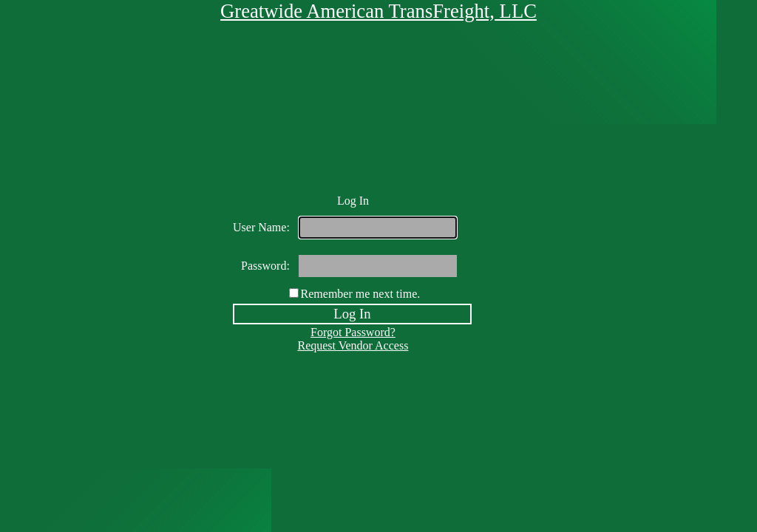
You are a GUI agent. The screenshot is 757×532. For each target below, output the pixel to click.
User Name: (261, 227)
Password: (265, 266)
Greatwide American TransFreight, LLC (378, 11)
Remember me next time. (361, 294)
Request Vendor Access (353, 345)
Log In (352, 314)
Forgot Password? (353, 332)
